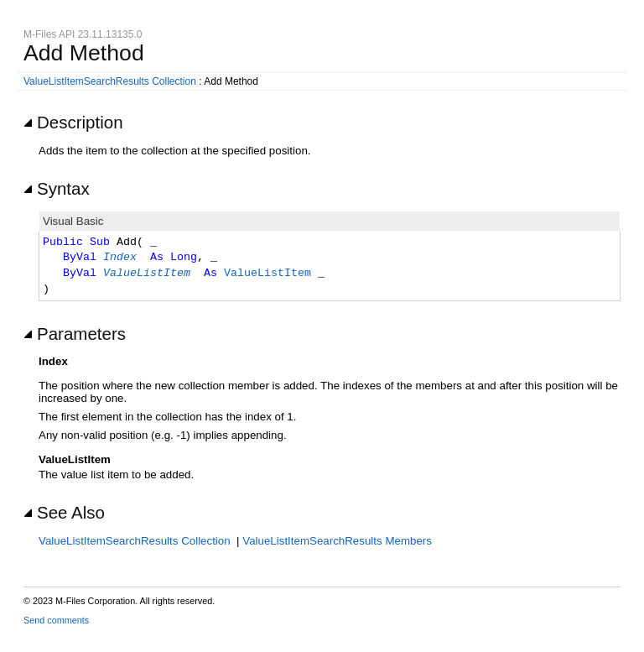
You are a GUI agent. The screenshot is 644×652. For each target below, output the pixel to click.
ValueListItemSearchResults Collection (110, 81)
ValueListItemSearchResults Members (337, 541)
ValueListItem (147, 274)
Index (120, 258)
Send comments (56, 620)
